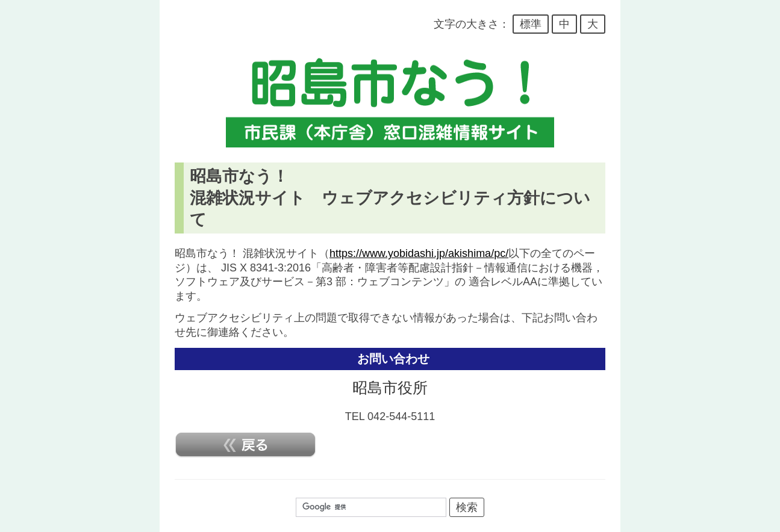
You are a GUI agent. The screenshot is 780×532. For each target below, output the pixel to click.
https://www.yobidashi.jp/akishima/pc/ (419, 253)
